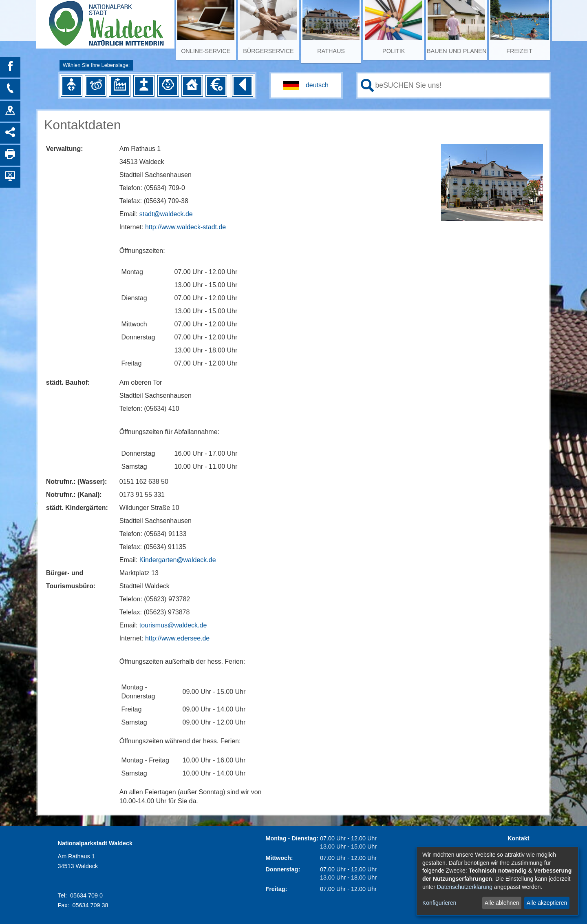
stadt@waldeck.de (166, 214)
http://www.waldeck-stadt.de (185, 227)
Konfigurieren (439, 903)
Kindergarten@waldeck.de (178, 560)
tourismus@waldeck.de (173, 625)
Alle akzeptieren (547, 903)
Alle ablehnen (502, 903)
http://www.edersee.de (177, 638)
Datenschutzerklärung (465, 887)
